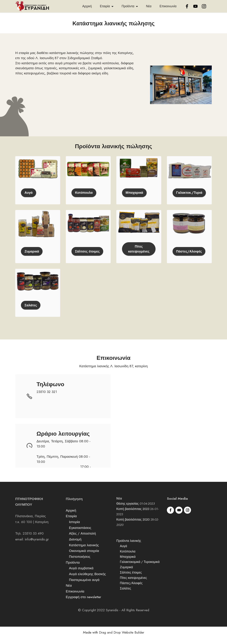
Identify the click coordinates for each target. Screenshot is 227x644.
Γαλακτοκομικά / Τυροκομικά (139, 568)
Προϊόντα (128, 6)
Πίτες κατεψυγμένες (139, 254)
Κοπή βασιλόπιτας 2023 (133, 515)
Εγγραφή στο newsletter (83, 603)
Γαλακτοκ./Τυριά (189, 195)
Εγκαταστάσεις (80, 534)
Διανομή (75, 545)
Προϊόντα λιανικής (129, 547)
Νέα (149, 6)
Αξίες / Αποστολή (82, 539)
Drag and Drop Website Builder (122, 638)
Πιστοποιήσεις (80, 563)
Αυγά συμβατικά (81, 574)
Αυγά (29, 198)
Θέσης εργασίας (128, 510)
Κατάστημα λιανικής (84, 551)
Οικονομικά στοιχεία (84, 557)
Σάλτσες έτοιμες (88, 257)
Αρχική (87, 6)
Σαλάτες (31, 311)
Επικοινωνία (168, 6)
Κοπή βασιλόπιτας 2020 (133, 526)
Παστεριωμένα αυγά (84, 586)
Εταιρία (105, 6)
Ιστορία (74, 528)
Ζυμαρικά (32, 257)
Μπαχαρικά (135, 198)
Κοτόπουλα (84, 198)
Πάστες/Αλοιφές (189, 254)
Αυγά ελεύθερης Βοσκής (87, 580)
